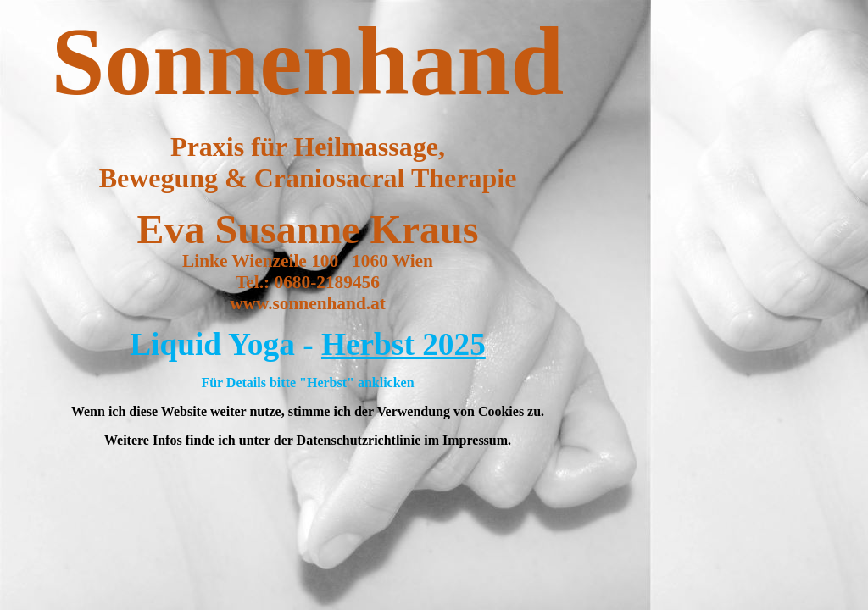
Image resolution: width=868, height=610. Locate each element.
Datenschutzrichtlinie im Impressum (402, 440)
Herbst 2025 (403, 344)
